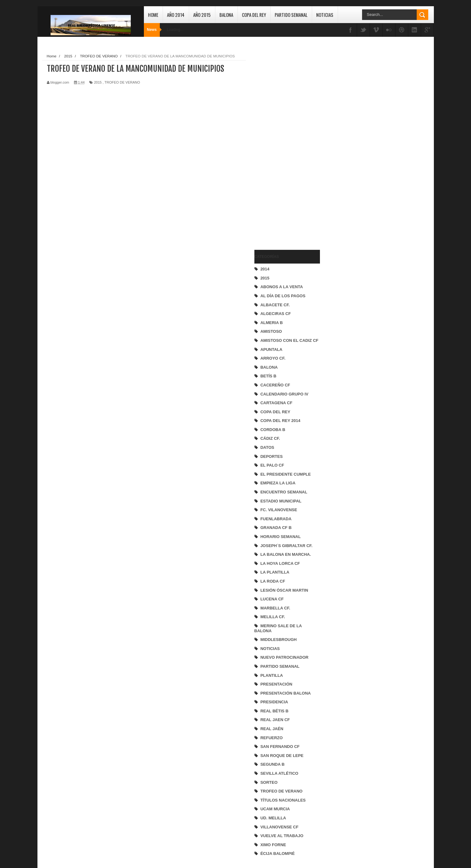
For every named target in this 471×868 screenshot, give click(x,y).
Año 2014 (176, 15)
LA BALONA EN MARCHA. (286, 554)
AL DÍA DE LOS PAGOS (283, 296)
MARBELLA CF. (275, 608)
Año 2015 (202, 15)
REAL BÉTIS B (274, 711)
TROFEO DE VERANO (281, 791)
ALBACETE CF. (275, 305)
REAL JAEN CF (275, 720)
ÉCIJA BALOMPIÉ (277, 853)
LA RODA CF (273, 581)
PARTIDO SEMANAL (280, 666)
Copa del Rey (254, 15)
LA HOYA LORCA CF (280, 563)
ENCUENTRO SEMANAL (284, 492)
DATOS (267, 447)
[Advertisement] (279, 145)
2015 (265, 278)
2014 (265, 269)
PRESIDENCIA (274, 702)
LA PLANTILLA (275, 572)
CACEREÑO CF (275, 385)
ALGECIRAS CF (276, 314)
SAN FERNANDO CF (280, 747)
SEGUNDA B (272, 764)
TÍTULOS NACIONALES (283, 800)
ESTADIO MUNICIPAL (281, 501)
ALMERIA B (272, 323)
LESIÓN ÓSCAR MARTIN (284, 590)
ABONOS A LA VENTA (282, 287)
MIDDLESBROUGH (278, 640)
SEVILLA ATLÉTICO (279, 773)
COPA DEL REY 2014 (280, 421)
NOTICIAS (270, 649)
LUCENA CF (272, 599)
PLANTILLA (272, 675)
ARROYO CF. (273, 358)
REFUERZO (272, 738)
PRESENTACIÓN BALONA (286, 693)
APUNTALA (271, 349)
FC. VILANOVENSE (279, 510)
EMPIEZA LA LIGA (278, 483)
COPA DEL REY (275, 412)
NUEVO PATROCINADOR (284, 657)
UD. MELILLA (273, 818)
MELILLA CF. (273, 617)
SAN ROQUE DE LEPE (282, 756)
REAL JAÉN (272, 729)
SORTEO (269, 782)
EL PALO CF (272, 465)
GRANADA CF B (276, 528)
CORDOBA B (273, 430)
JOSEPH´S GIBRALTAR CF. (286, 546)
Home (153, 15)
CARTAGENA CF (276, 403)
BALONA (269, 367)
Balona (226, 15)
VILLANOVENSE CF (279, 827)
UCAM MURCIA (275, 809)
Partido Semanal (291, 15)
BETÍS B (268, 376)
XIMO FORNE (273, 845)
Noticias (325, 15)
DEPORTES (272, 456)
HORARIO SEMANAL (280, 537)
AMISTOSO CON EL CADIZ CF (289, 340)
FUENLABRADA (276, 519)
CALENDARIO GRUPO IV (284, 394)
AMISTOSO (271, 331)
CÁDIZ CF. (270, 438)
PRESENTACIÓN (276, 684)
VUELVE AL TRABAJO (282, 836)
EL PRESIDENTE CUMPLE (286, 474)
